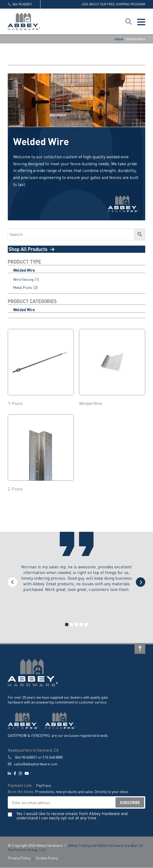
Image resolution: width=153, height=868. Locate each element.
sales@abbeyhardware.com (33, 764)
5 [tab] (86, 625)
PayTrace (44, 785)
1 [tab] (67, 625)
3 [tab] (76, 625)
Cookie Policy (47, 858)
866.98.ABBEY (26, 757)
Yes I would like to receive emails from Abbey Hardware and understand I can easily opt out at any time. (72, 816)
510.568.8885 (53, 757)
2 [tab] (72, 625)
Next (141, 582)
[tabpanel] (77, 584)
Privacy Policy (19, 858)
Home (119, 39)
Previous (12, 582)
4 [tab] (81, 625)
